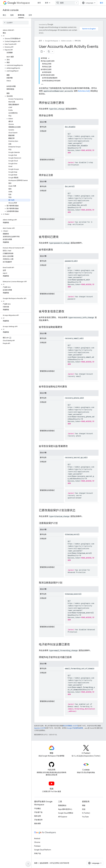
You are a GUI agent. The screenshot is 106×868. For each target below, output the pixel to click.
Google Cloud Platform (43, 850)
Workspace (19, 3)
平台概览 (38, 809)
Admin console (11, 10)
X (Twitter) (86, 813)
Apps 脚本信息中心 (65, 809)
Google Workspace (52, 41)
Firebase (37, 846)
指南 (12, 15)
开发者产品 (38, 812)
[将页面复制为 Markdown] (49, 51)
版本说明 (38, 816)
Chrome (37, 842)
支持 (30, 15)
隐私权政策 (44, 863)
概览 (4, 15)
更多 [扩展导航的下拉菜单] (47, 3)
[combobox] (67, 3)
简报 (84, 809)
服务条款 (38, 824)
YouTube (85, 817)
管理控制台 (62, 805)
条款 (36, 863)
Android (37, 839)
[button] (15, 36)
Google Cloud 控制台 (66, 813)
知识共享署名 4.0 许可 (71, 726)
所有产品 (38, 853)
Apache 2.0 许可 (40, 728)
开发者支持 (38, 820)
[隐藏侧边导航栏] (28, 864)
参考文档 (78, 41)
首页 (39, 3)
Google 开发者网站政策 (75, 728)
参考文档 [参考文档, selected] (21, 15)
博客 (84, 805)
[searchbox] (16, 23)
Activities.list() (84, 91)
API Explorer (63, 817)
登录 (102, 3)
